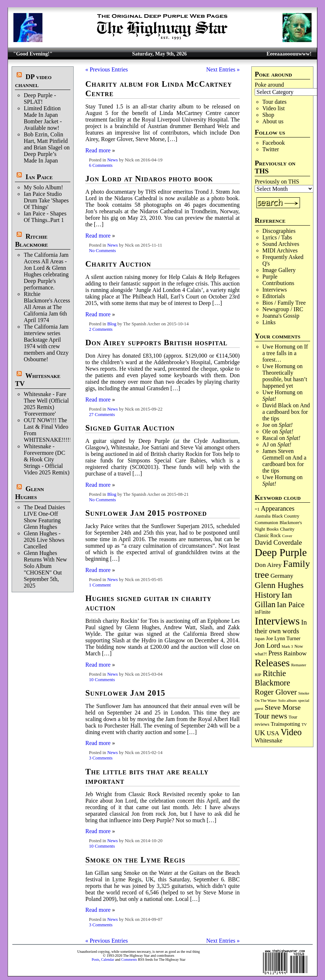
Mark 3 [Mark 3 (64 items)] (287, 647)
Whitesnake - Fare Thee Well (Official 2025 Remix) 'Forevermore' (46, 404)
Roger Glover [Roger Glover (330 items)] (276, 692)
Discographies (279, 231)
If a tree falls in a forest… (285, 353)
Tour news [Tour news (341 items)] (271, 716)
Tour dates (274, 102)
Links (269, 322)
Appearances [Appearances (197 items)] (277, 508)
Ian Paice (39, 177)
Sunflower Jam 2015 (125, 693)
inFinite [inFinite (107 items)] (262, 612)
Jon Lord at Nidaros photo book (149, 179)
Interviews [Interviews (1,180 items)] (277, 621)
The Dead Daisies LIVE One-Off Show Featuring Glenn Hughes (44, 517)
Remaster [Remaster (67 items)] (299, 665)
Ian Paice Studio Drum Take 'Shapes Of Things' (46, 200)
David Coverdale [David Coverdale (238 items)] (278, 542)
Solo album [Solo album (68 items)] (287, 700)
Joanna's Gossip (281, 316)
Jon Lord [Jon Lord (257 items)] (267, 645)
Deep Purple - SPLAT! (40, 98)
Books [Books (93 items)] (273, 529)
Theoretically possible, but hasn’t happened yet (285, 379)
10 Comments (102, 680)
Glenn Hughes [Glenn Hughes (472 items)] (279, 585)
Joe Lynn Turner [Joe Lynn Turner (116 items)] (283, 638)
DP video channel (33, 81)
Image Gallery (279, 270)
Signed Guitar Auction (130, 428)
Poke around (269, 85)
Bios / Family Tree (284, 303)
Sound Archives (281, 244)
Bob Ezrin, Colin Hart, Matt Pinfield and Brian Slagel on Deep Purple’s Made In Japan (47, 147)
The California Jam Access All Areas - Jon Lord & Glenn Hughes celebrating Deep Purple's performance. (46, 271)
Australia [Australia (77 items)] (262, 516)
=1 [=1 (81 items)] (257, 509)
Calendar (108, 960)
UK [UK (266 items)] (260, 733)
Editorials (273, 296)
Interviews (275, 290)
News (113, 160)
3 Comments (101, 758)
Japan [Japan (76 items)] (260, 639)
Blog (112, 324)
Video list (273, 108)
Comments (129, 960)
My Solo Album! (43, 187)
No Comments (102, 251)
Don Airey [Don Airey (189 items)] (268, 565)
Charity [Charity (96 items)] (287, 529)
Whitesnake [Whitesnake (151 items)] (268, 740)
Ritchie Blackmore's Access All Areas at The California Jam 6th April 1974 (47, 307)
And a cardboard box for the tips (286, 412)
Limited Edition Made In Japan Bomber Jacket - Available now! (43, 118)
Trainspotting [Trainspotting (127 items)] (285, 724)
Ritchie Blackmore (31, 240)
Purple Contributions (278, 280)
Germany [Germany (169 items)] (282, 576)
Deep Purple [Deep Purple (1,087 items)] (281, 552)
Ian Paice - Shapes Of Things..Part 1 (45, 217)
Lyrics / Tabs (277, 237)
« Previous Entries (106, 69)
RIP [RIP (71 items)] (258, 675)
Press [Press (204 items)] (275, 653)
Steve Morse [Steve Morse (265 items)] (283, 707)
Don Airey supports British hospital (156, 343)
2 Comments (101, 329)
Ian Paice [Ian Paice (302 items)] (291, 605)
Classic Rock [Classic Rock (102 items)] (268, 536)
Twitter (271, 149)
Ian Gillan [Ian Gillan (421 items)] (273, 600)
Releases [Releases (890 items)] (272, 663)
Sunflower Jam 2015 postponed (146, 513)
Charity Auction (118, 264)
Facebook (273, 143)
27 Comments (102, 415)
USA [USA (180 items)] (273, 733)
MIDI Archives (280, 250)
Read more (98, 150)
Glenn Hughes (29, 493)
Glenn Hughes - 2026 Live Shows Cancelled (44, 540)
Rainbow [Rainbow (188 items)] (295, 653)
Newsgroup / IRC (283, 309)
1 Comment (100, 585)
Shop (268, 115)
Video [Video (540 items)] (291, 732)
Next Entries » (223, 69)
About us (273, 121)
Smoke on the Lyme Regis (135, 860)
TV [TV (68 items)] (304, 724)
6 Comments (101, 165)
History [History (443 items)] (267, 595)
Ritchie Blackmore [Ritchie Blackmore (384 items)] (272, 678)
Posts (96, 960)
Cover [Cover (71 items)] (287, 536)
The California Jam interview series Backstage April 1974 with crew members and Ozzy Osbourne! (46, 343)
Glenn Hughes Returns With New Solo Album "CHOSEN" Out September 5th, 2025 (45, 569)
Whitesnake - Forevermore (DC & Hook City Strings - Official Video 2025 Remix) (46, 459)
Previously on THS (277, 182)
